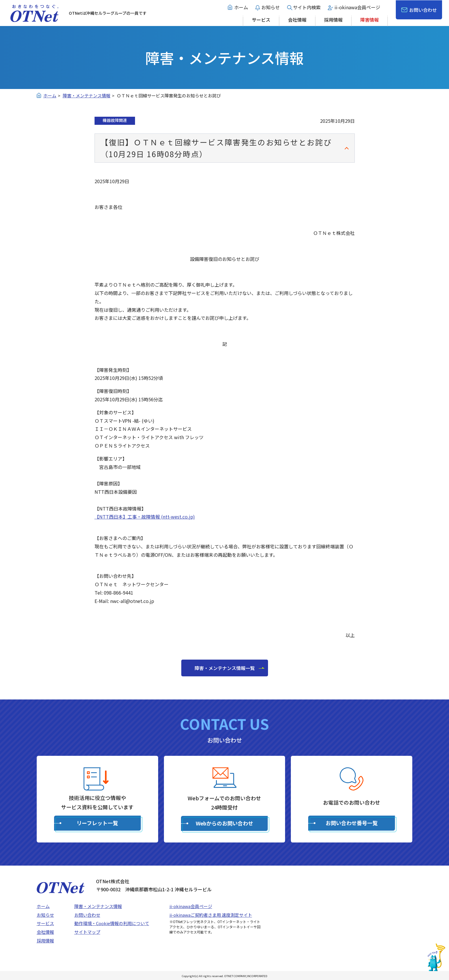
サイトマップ (87, 932)
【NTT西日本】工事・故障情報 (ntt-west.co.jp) (145, 517)
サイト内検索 (307, 7)
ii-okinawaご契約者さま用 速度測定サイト (211, 915)
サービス (261, 20)
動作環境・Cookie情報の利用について (112, 923)
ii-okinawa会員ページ (357, 7)
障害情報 (369, 20)
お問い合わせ (423, 10)
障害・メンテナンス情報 (98, 906)
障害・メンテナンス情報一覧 (225, 668)
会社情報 (297, 20)
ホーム (241, 7)
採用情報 (333, 20)
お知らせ (271, 7)
